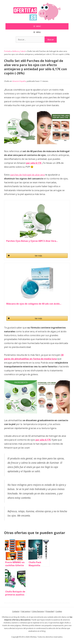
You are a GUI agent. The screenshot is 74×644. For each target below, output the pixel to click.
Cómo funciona (38, 611)
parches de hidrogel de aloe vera (27, 175)
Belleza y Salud (19, 51)
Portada (7, 51)
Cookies (59, 611)
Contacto (16, 611)
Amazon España (19, 81)
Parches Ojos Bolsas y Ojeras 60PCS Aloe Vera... (32, 241)
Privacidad (50, 611)
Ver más (38, 256)
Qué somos (26, 611)
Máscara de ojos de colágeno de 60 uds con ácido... (34, 304)
